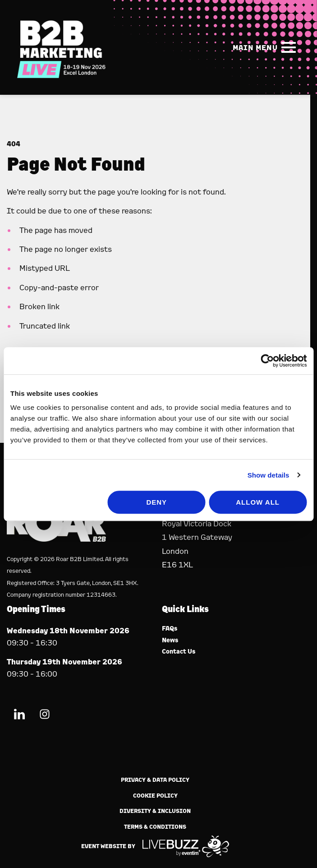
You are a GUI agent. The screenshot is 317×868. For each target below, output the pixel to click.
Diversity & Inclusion (155, 811)
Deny (156, 502)
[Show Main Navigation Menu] (266, 47)
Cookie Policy (155, 796)
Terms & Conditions (155, 827)
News (170, 640)
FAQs (170, 629)
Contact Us (179, 652)
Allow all (258, 502)
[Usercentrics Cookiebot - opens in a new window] (267, 361)
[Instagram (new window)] (45, 716)
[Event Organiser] (56, 539)
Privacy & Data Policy (155, 780)
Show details (269, 475)
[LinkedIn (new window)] (19, 716)
